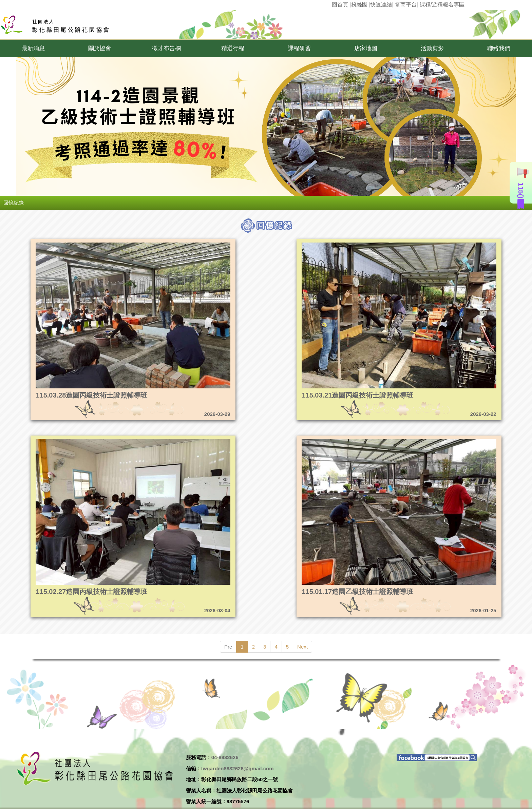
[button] (33, 49)
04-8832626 (225, 757)
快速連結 (381, 5)
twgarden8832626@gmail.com (237, 768)
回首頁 (340, 5)
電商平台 (406, 5)
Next (302, 647)
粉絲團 (359, 5)
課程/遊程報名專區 (442, 5)
